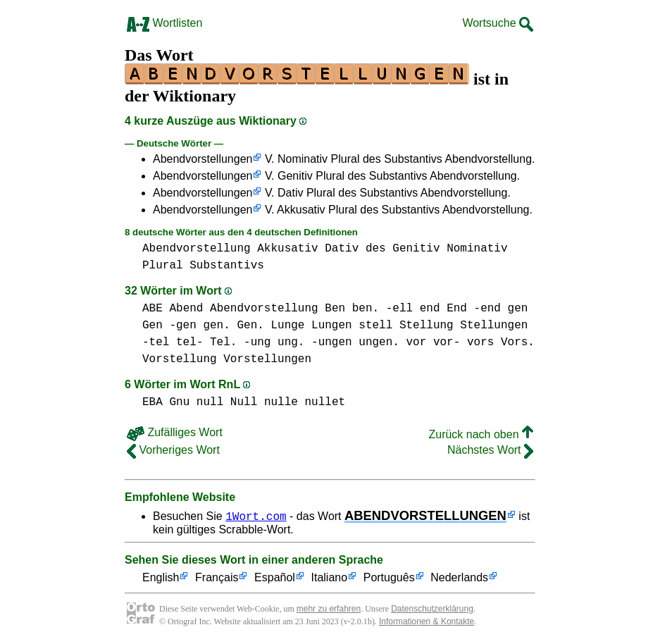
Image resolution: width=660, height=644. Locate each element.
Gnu (179, 402)
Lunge (287, 326)
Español (275, 578)
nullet (325, 402)
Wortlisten (164, 23)
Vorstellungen (267, 359)
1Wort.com (256, 516)
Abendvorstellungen (203, 159)
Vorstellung (180, 359)
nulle (281, 402)
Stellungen (494, 326)
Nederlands (459, 578)
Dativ (342, 249)
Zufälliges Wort (175, 432)
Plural (163, 266)
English (161, 578)
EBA (152, 402)
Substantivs (227, 266)
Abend (186, 309)
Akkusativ (287, 249)
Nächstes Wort (490, 450)
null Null (227, 402)
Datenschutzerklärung (432, 609)
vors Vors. (501, 342)
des (376, 249)
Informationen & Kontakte (426, 621)
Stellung (426, 326)
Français (217, 578)
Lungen (332, 326)
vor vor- (433, 342)
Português (389, 578)
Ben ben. (352, 309)
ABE (152, 309)
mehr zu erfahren (329, 609)
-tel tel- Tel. (189, 342)
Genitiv (416, 249)
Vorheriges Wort (173, 450)
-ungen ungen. (355, 342)
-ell (399, 309)
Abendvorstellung (197, 249)
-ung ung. (274, 342)
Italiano (330, 578)
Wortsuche (498, 23)
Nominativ (477, 249)
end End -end (460, 309)
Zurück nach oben (481, 434)
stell (375, 326)
